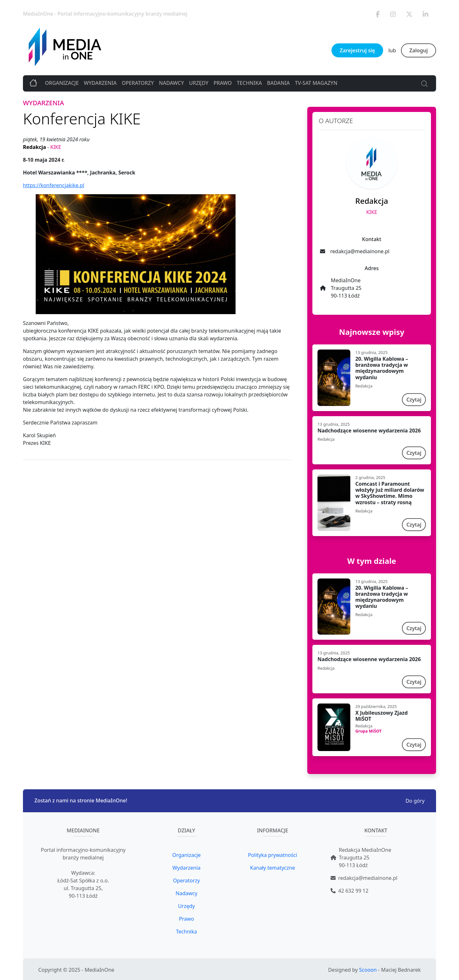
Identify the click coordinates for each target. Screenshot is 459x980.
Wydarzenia (100, 83)
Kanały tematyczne (273, 868)
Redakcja (35, 147)
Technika (249, 83)
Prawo (223, 83)
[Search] (423, 83)
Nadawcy (171, 83)
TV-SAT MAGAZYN (316, 83)
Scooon (368, 970)
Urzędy (199, 83)
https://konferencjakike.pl (54, 185)
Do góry (415, 801)
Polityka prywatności (273, 855)
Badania (278, 83)
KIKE (56, 147)
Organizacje (62, 83)
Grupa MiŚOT (368, 731)
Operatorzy (138, 83)
